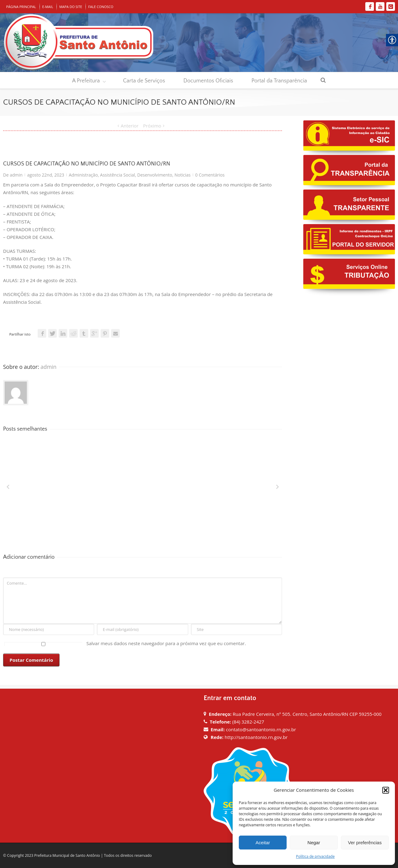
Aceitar (263, 843)
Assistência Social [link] (117, 175)
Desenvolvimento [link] (155, 175)
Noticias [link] (182, 175)
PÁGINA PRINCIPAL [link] (21, 7)
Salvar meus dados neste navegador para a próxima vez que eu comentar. (166, 643)
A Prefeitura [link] (86, 81)
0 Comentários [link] (210, 175)
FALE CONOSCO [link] (101, 7)
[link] (370, 6)
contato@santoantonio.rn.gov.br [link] (261, 729)
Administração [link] (83, 175)
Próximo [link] (152, 126)
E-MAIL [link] (48, 7)
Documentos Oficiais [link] (208, 81)
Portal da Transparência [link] (279, 81)
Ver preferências (365, 843)
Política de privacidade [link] (315, 856)
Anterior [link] (130, 126)
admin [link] (16, 175)
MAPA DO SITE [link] (71, 7)
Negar (314, 843)
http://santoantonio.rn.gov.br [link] (256, 737)
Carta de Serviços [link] (144, 81)
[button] (386, 790)
